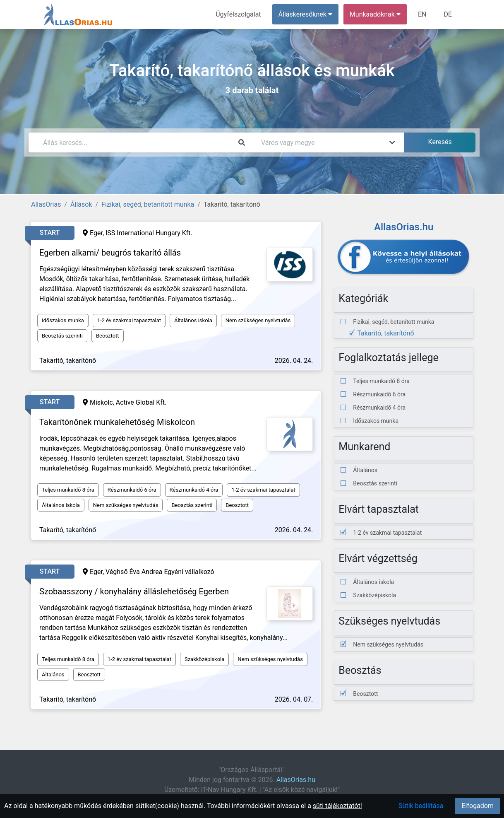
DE (448, 14)
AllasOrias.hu (296, 780)
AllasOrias (46, 204)
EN (422, 14)
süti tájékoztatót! (337, 806)
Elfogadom (478, 806)
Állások (81, 204)
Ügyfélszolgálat (238, 14)
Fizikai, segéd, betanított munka (148, 204)
